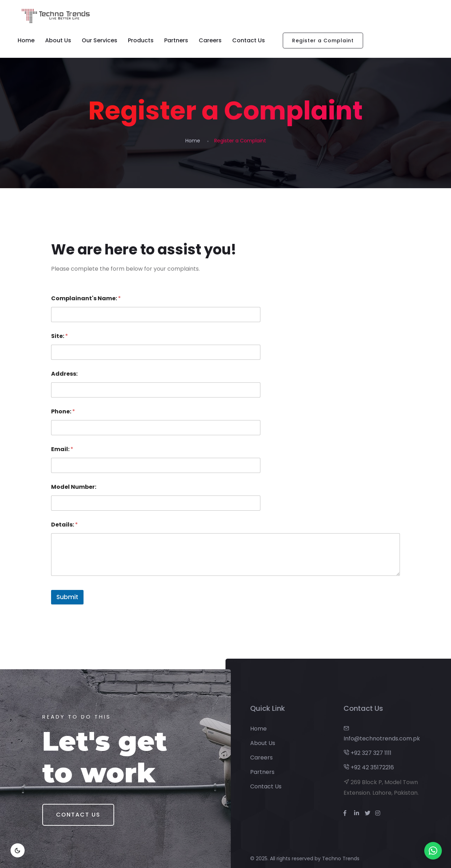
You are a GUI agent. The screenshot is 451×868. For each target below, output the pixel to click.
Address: (64, 374)
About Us (58, 40)
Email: (62, 449)
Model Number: (74, 487)
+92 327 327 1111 (367, 753)
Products (141, 40)
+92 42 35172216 (369, 767)
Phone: (63, 411)
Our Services (100, 40)
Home (26, 40)
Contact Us (249, 40)
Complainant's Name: (86, 298)
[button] (433, 851)
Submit (67, 597)
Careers (210, 40)
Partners (176, 40)
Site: (60, 336)
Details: (64, 525)
